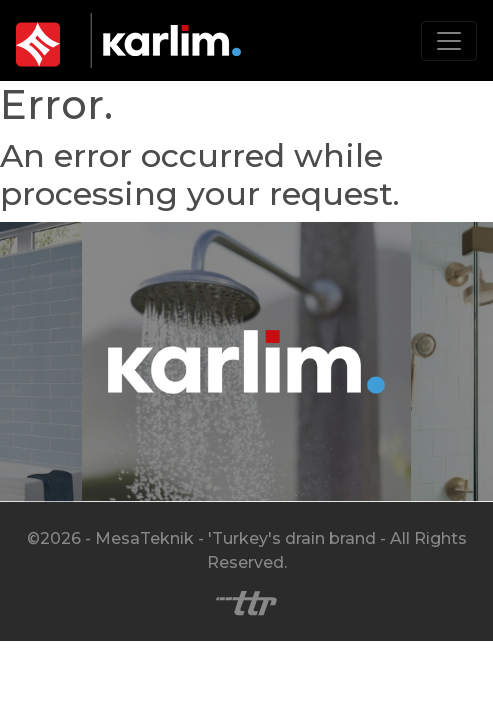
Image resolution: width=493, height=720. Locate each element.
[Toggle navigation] (449, 41)
